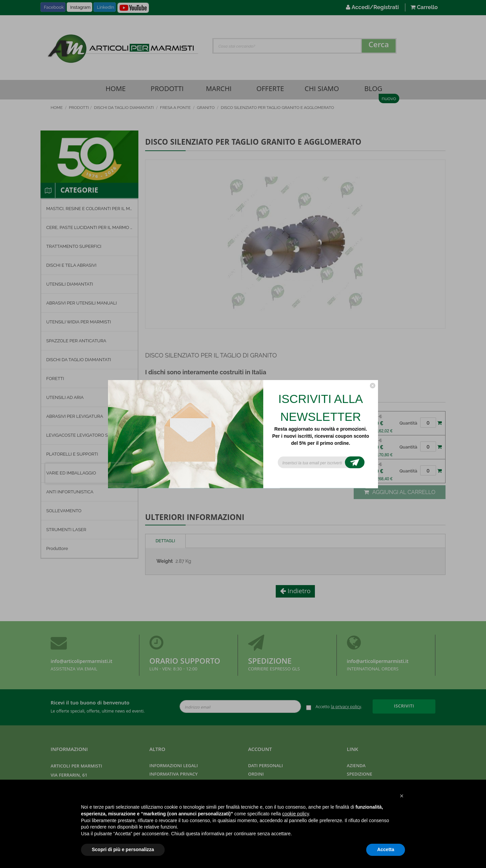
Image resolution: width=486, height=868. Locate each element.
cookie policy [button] (295, 814)
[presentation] (88, 473)
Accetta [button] (386, 849)
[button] (402, 796)
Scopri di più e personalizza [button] (123, 849)
